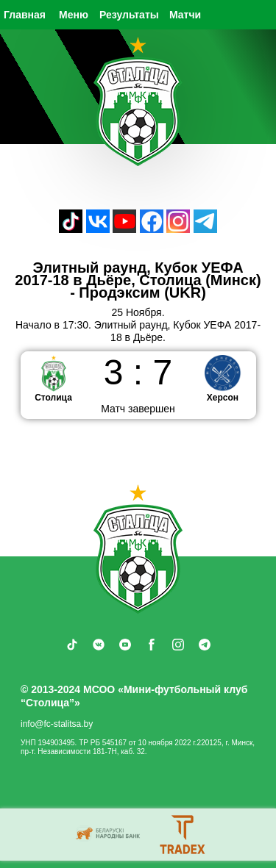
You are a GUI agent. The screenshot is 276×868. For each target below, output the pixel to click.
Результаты (129, 15)
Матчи (185, 15)
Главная (25, 15)
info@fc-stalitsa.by (57, 724)
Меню (74, 15)
